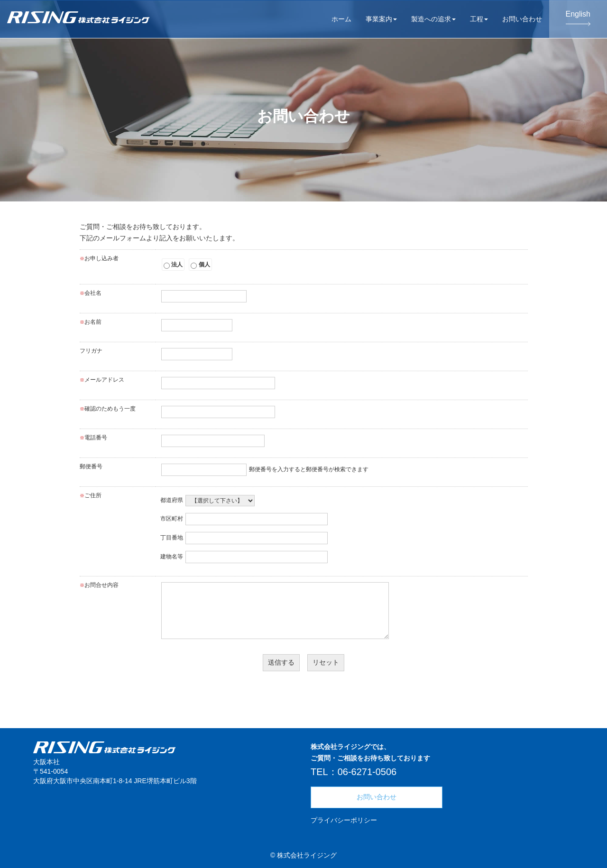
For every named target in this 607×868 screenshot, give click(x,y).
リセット (326, 662)
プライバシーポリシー (344, 820)
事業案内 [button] (381, 19)
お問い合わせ (522, 19)
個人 (200, 265)
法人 (173, 265)
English (578, 18)
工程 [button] (479, 19)
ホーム (341, 19)
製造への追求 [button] (433, 19)
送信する (281, 662)
